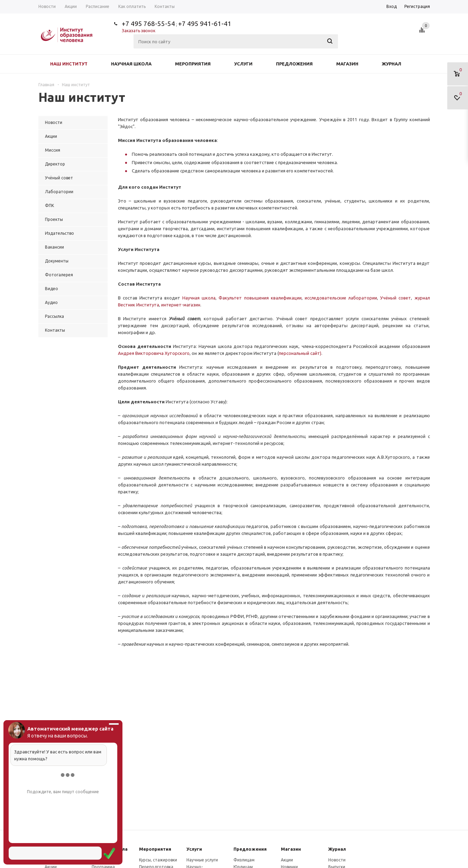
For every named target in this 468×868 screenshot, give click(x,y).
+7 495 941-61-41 (205, 24)
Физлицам (244, 860)
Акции (287, 860)
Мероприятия (193, 64)
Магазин (347, 64)
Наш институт (69, 64)
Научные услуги (202, 860)
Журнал (392, 64)
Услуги (243, 64)
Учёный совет (396, 298)
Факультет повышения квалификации (260, 298)
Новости (337, 860)
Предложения (294, 64)
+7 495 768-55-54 (148, 24)
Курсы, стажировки (158, 860)
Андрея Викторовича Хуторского (154, 353)
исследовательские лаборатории (341, 298)
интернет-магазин (181, 305)
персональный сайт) (300, 353)
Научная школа (131, 64)
